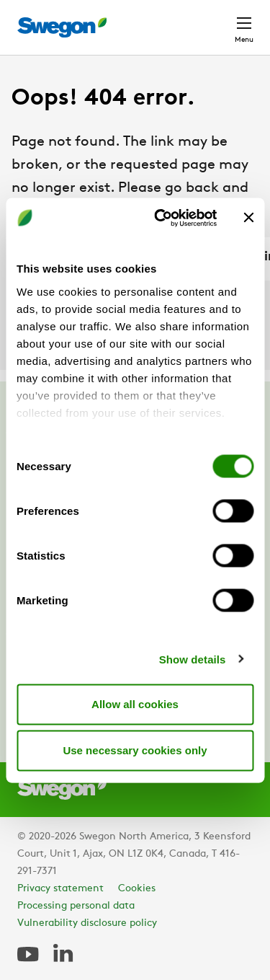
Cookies (137, 889)
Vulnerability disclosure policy (87, 923)
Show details (193, 659)
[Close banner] (248, 218)
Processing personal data (76, 906)
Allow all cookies (135, 704)
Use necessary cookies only (135, 750)
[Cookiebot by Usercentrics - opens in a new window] (161, 218)
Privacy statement (60, 889)
